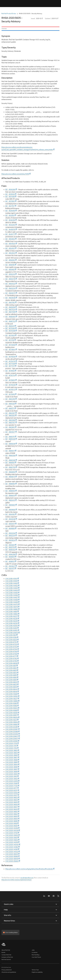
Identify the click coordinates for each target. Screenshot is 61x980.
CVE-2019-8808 (11, 663)
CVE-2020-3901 (11, 776)
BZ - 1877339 (10, 364)
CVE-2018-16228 (11, 619)
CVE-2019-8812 (11, 668)
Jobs (33, 950)
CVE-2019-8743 (11, 647)
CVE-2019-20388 (12, 732)
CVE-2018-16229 (11, 621)
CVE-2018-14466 (12, 595)
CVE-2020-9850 (12, 812)
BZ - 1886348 (10, 460)
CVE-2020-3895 (11, 767)
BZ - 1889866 (10, 510)
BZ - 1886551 (10, 463)
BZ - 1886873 (10, 477)
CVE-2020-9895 (11, 821)
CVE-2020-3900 (12, 774)
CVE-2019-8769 (11, 654)
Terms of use (35, 970)
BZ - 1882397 (10, 413)
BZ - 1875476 (10, 361)
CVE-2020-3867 (11, 758)
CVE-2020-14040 (12, 845)
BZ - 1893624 (10, 540)
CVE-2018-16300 (12, 626)
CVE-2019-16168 (11, 711)
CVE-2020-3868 (11, 760)
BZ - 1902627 (10, 566)
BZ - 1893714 (10, 547)
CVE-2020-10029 (12, 831)
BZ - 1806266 (10, 190)
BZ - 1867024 (10, 310)
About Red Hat (6, 950)
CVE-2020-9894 (12, 819)
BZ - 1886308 (10, 456)
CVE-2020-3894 (12, 765)
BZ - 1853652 (10, 239)
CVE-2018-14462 (12, 586)
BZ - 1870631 (10, 336)
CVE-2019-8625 (11, 640)
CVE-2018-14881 (11, 612)
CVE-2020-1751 (11, 746)
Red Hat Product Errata (9, 14)
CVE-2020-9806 (12, 805)
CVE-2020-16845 (12, 859)
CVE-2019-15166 (11, 706)
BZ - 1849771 (10, 234)
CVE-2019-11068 (11, 694)
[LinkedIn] (44, 897)
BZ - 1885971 (10, 451)
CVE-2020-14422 (12, 852)
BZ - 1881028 (10, 404)
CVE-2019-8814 (11, 673)
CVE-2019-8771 (11, 656)
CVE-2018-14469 (12, 602)
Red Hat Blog (35, 955)
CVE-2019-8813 (11, 670)
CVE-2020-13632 (12, 840)
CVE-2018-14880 (12, 609)
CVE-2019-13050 (12, 696)
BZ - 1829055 (10, 211)
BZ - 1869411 (10, 326)
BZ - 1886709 (10, 467)
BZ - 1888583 (10, 484)
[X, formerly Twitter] (58, 897)
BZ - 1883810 (10, 427)
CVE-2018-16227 (11, 616)
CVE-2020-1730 (11, 743)
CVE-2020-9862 (11, 814)
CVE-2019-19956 (11, 725)
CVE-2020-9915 (11, 824)
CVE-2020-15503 (12, 854)
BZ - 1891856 (10, 529)
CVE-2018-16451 (11, 628)
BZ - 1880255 (10, 399)
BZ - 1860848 (10, 298)
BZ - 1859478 (10, 279)
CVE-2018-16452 (11, 630)
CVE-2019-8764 (11, 649)
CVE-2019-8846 (11, 692)
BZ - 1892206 (10, 533)
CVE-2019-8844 (11, 689)
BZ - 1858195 (10, 265)
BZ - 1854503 (10, 253)
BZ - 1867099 (10, 312)
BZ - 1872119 (10, 340)
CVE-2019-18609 (12, 718)
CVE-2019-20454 (12, 734)
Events (3, 952)
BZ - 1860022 (10, 284)
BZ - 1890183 (10, 514)
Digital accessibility (37, 972)
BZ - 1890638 (10, 519)
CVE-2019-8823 (11, 685)
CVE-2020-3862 (11, 751)
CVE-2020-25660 (12, 861)
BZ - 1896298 (10, 554)
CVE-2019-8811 (11, 666)
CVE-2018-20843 (12, 633)
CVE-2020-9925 (11, 826)
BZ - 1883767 (10, 423)
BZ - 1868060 (10, 317)
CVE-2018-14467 (12, 598)
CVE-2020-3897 (11, 769)
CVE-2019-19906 (12, 722)
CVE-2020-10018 (12, 828)
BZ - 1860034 (10, 288)
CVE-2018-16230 (11, 623)
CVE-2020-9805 (12, 802)
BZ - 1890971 (10, 524)
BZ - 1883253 (10, 416)
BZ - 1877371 (10, 366)
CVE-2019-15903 (11, 708)
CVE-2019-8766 (11, 652)
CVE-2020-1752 (11, 748)
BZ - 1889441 (10, 500)
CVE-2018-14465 (12, 593)
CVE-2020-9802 (12, 798)
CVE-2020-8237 (11, 791)
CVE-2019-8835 (11, 687)
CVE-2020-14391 (12, 849)
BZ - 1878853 (10, 380)
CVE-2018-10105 (11, 581)
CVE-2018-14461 (11, 583)
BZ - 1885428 (10, 439)
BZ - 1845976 (10, 230)
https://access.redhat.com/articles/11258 (15, 174)
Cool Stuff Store (36, 957)
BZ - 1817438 (10, 197)
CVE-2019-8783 (11, 661)
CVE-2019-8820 (11, 682)
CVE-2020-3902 (11, 779)
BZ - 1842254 (10, 225)
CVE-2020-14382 (12, 847)
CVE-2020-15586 (12, 856)
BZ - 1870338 (10, 331)
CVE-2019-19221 (11, 720)
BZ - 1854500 (10, 244)
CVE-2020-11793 (11, 833)
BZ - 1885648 (10, 444)
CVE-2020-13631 (11, 838)
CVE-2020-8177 (11, 788)
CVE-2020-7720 (11, 786)
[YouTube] (49, 897)
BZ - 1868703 (10, 321)
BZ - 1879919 (10, 394)
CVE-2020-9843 (12, 809)
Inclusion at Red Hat (7, 957)
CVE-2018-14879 (12, 607)
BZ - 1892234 (10, 536)
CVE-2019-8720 (11, 645)
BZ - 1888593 (10, 491)
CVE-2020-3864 (12, 753)
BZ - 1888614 (10, 496)
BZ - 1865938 (10, 307)
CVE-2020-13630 (12, 835)
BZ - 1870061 (10, 328)
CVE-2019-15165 (11, 703)
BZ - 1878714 (10, 376)
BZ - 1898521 (10, 562)
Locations (35, 952)
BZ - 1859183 (10, 270)
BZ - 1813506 (10, 194)
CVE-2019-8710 (11, 642)
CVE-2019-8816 (11, 678)
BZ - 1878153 (10, 371)
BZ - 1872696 (10, 345)
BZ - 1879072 (10, 390)
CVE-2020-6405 (12, 781)
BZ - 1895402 (10, 550)
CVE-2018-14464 (12, 590)
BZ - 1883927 (10, 432)
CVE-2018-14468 (12, 600)
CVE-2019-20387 (12, 729)
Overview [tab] (4, 29)
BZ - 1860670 (10, 293)
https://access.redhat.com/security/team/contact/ (16, 880)
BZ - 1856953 (10, 260)
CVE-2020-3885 (11, 762)
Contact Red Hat (6, 955)
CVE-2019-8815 (11, 675)
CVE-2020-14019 (12, 842)
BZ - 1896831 (10, 557)
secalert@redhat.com (27, 878)
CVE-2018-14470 (12, 605)
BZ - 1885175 (10, 437)
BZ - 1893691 (10, 545)
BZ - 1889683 (10, 505)
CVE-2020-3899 (11, 772)
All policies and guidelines (9, 972)
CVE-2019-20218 (11, 727)
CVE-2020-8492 (12, 793)
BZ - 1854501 (10, 248)
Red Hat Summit (6, 959)
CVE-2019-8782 (11, 659)
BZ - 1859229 (10, 274)
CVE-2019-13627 (11, 699)
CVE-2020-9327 (11, 795)
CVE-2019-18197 (11, 715)
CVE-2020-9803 (12, 800)
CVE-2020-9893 (11, 816)
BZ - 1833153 (10, 215)
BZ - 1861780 (10, 303)
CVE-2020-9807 (12, 807)
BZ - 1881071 (10, 408)
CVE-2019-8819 (11, 680)
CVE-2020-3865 (11, 755)
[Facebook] (54, 897)
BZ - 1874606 (10, 357)
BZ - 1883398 (10, 420)
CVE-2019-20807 (12, 736)
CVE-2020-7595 (11, 783)
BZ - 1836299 (10, 220)
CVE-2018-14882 (12, 614)
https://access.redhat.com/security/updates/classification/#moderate (29, 869)
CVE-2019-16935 (11, 713)
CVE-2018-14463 (12, 588)
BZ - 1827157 (10, 206)
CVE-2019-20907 (12, 739)
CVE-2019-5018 (11, 638)
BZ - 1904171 (10, 569)
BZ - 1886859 (10, 472)
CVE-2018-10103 (11, 579)
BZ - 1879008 (10, 385)
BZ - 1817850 (10, 201)
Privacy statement (7, 970)
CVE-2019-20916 (11, 741)
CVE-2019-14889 (12, 701)
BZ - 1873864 (10, 350)
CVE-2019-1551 (11, 635)
